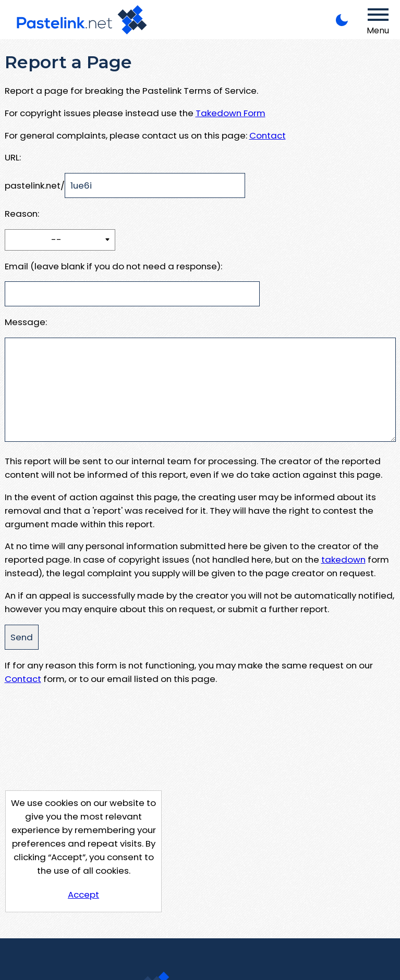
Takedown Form (231, 113)
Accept (83, 895)
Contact (268, 135)
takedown (343, 560)
